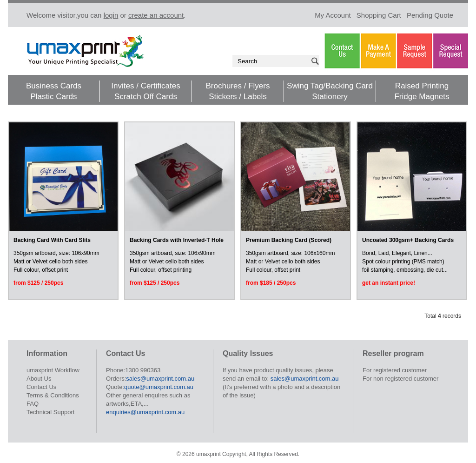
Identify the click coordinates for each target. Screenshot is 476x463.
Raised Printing (422, 86)
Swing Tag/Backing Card (330, 86)
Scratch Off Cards (146, 97)
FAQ (33, 404)
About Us (39, 379)
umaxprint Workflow (53, 370)
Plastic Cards (53, 97)
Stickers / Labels (238, 97)
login (111, 15)
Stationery (330, 97)
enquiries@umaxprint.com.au (145, 412)
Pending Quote (430, 15)
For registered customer (395, 370)
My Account (333, 15)
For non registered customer (400, 379)
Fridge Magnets (422, 97)
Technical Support (50, 412)
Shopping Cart (379, 15)
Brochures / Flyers (238, 86)
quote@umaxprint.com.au (159, 387)
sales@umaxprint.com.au (160, 379)
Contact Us (41, 387)
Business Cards (54, 86)
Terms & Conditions (53, 395)
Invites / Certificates (145, 86)
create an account (156, 15)
